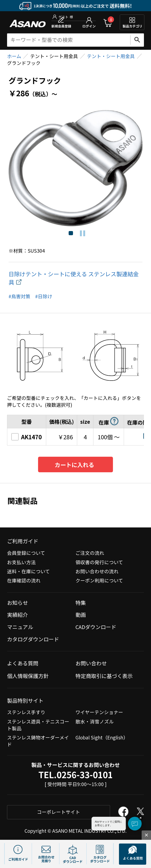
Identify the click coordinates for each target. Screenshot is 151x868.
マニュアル (20, 627)
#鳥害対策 (19, 296)
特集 (81, 603)
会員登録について (26, 553)
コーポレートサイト (59, 812)
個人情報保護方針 (28, 676)
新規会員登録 (61, 22)
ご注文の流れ (90, 553)
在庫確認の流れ (24, 580)
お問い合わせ (91, 663)
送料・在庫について (28, 571)
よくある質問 (23, 663)
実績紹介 (17, 615)
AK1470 (27, 437)
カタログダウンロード (33, 639)
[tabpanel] (76, 168)
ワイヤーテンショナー (99, 712)
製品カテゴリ (132, 22)
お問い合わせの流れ (97, 571)
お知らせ (17, 603)
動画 (81, 615)
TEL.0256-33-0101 (76, 775)
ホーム (14, 56)
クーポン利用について (99, 580)
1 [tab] (70, 233)
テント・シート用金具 (111, 56)
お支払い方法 (21, 562)
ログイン (89, 22)
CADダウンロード (96, 627)
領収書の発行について (99, 562)
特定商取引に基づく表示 (104, 676)
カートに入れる (74, 465)
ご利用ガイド (23, 541)
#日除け (44, 296)
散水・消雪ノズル (95, 721)
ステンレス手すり (26, 712)
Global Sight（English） (102, 737)
